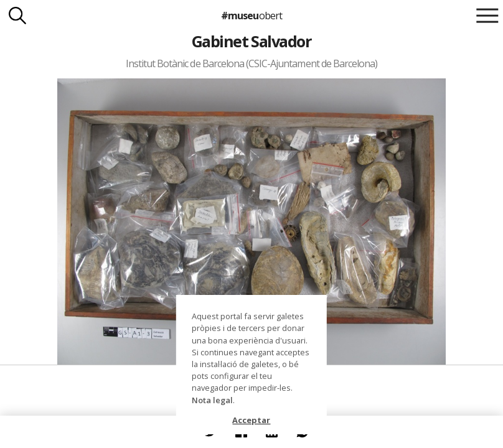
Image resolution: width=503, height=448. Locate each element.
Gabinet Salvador (252, 41)
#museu (251, 16)
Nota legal (212, 400)
